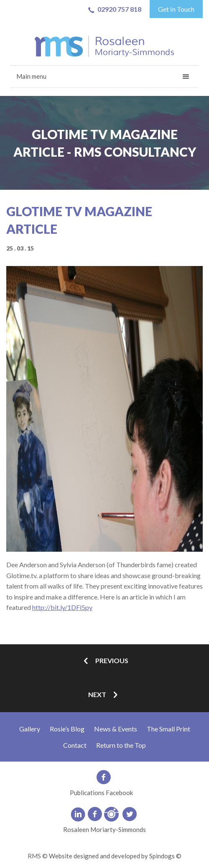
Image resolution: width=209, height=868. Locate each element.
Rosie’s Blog (67, 729)
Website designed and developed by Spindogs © (115, 856)
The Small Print (168, 729)
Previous (104, 661)
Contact (75, 745)
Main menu (31, 76)
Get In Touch (176, 9)
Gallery (30, 729)
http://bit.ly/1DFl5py (62, 607)
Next (104, 695)
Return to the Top (121, 745)
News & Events (116, 729)
